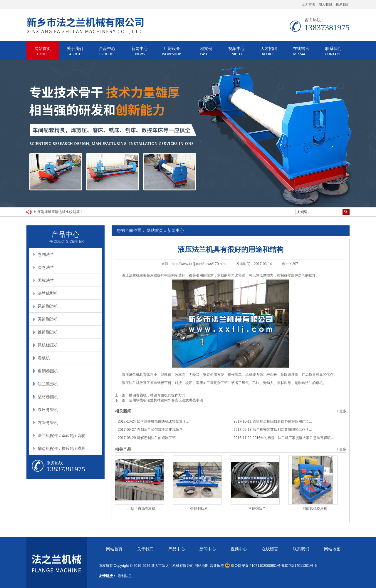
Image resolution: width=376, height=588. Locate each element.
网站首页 (43, 48)
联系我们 (343, 4)
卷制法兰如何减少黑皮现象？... (152, 430)
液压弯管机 (48, 410)
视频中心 (236, 48)
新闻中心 (140, 48)
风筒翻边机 (48, 306)
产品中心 (107, 48)
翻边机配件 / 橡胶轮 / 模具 (62, 448)
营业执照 (217, 566)
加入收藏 (325, 4)
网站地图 (332, 549)
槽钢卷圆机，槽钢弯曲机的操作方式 (157, 395)
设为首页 (308, 4)
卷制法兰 (46, 254)
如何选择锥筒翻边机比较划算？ (58, 212)
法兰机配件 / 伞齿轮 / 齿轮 (62, 435)
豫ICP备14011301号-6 (299, 566)
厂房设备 (172, 48)
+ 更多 (341, 411)
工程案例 (204, 48)
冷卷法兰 (46, 267)
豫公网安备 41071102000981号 (253, 566)
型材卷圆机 (48, 397)
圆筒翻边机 (48, 319)
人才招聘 (269, 48)
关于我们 (75, 48)
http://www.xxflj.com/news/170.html (199, 264)
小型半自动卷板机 (141, 509)
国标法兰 (46, 280)
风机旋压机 (48, 345)
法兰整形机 (48, 384)
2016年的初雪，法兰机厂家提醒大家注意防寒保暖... (284, 438)
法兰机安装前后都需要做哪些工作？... (273, 430)
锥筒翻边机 (199, 509)
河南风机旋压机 (315, 509)
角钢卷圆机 (48, 371)
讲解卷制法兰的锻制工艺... (148, 438)
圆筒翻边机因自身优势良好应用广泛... (273, 421)
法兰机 (134, 275)
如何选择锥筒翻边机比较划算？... (153, 421)
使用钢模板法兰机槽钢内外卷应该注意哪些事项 (166, 400)
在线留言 (301, 48)
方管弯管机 (48, 423)
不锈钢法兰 (257, 509)
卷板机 (44, 358)
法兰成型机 (48, 293)
